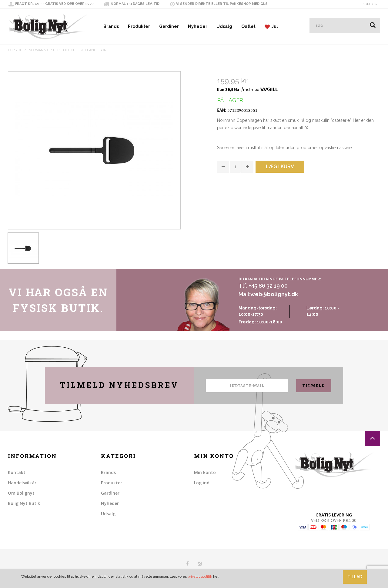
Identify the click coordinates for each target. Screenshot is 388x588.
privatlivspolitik (200, 576)
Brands (111, 26)
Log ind (202, 483)
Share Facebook (223, 205)
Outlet (248, 26)
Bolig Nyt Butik (24, 503)
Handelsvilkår (22, 483)
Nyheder (198, 26)
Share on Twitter (235, 205)
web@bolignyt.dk (274, 294)
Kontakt (17, 472)
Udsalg (224, 26)
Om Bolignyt (21, 493)
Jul (271, 27)
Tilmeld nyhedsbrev (119, 385)
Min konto (205, 472)
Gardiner (169, 26)
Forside (15, 50)
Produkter (139, 26)
